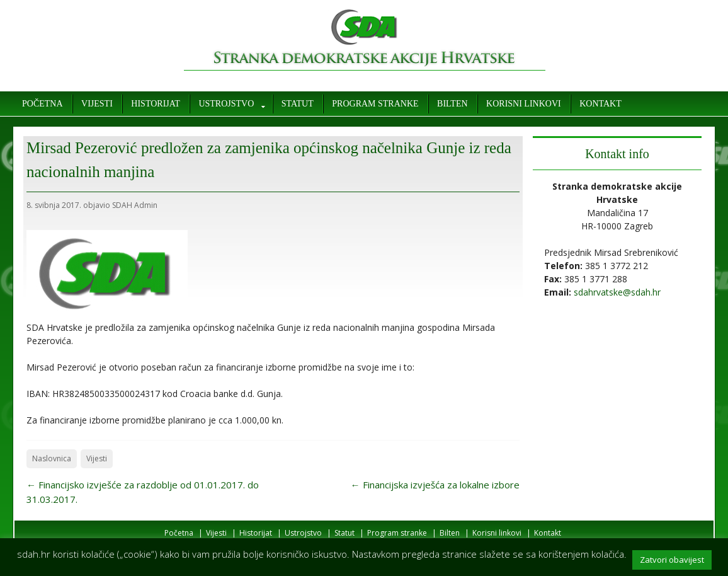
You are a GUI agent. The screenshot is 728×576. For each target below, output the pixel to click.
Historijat (156, 104)
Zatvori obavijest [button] (672, 560)
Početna (43, 104)
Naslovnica (52, 458)
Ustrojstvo (226, 104)
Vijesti (97, 104)
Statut (298, 104)
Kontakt (600, 104)
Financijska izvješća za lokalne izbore (435, 485)
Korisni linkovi (524, 104)
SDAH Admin (135, 205)
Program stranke (375, 104)
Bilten (452, 104)
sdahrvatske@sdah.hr (617, 292)
